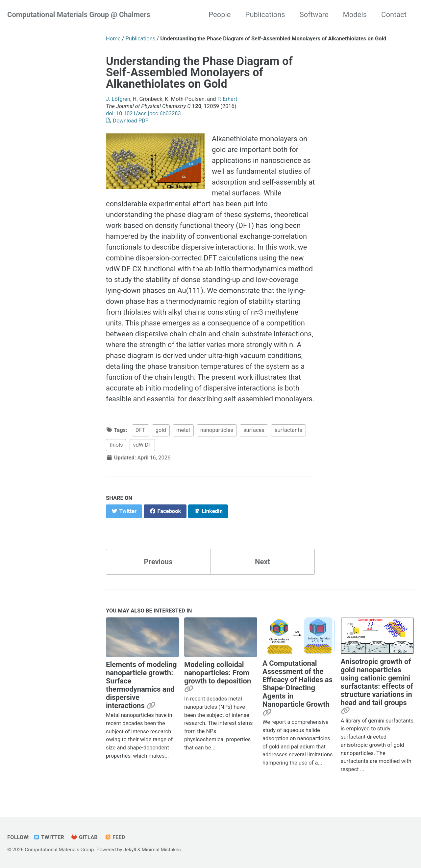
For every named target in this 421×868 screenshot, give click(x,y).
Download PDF (127, 121)
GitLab (84, 837)
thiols (116, 445)
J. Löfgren (118, 99)
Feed (115, 837)
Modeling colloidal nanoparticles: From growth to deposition (218, 673)
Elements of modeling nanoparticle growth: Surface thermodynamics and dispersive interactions (141, 685)
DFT (140, 430)
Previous (158, 562)
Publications (265, 15)
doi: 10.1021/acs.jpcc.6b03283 (143, 113)
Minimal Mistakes (161, 850)
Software (314, 15)
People (220, 15)
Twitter (49, 837)
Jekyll (130, 850)
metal (183, 430)
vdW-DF (142, 445)
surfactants (288, 430)
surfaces (254, 430)
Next (262, 562)
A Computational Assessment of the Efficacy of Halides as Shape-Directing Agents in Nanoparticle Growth (297, 684)
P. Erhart (227, 99)
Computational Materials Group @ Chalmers (79, 15)
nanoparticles (217, 430)
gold (161, 430)
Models (355, 15)
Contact (394, 15)
